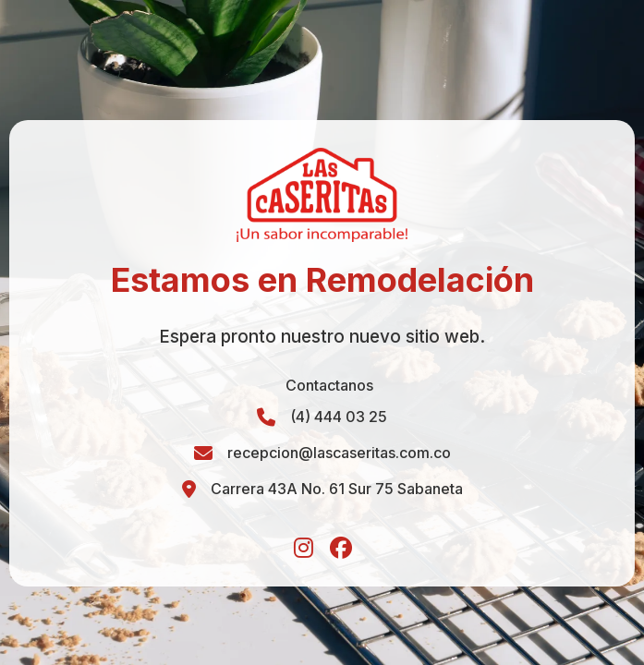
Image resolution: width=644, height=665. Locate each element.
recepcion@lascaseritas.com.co (339, 453)
